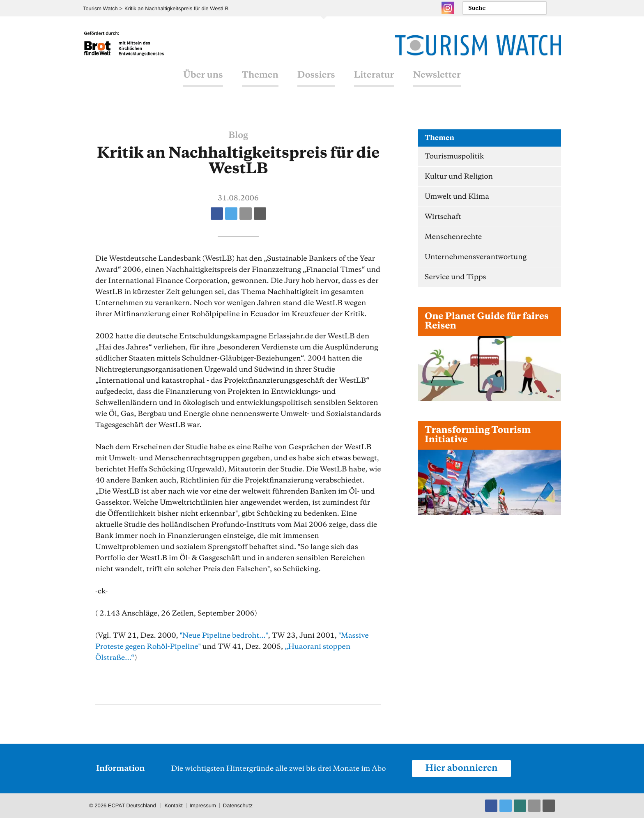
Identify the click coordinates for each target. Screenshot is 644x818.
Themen (260, 75)
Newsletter (437, 75)
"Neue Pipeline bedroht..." (224, 636)
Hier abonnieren (461, 768)
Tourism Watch (100, 8)
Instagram (448, 8)
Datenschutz (238, 805)
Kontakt (173, 805)
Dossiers (316, 75)
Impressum (203, 805)
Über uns (203, 75)
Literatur (374, 75)
